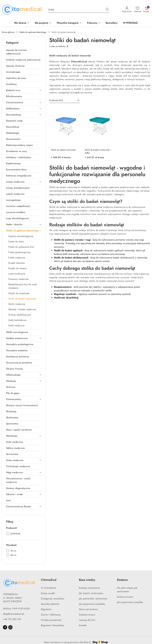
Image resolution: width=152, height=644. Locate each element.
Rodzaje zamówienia (89, 588)
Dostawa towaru (87, 615)
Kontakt (83, 625)
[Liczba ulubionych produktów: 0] (138, 10)
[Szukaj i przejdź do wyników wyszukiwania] (107, 10)
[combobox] (65, 100)
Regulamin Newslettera (53, 625)
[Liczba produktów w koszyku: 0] (146, 10)
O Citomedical (48, 588)
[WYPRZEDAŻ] (130, 23)
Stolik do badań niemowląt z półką (98, 151)
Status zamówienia (88, 609)
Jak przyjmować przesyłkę (92, 604)
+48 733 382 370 (12, 619)
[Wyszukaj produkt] (79, 10)
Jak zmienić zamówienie (91, 593)
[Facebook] (5, 627)
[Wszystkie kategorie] (69, 23)
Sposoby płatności (50, 604)
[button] (94, 23)
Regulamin (46, 609)
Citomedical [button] (49, 580)
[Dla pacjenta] (43, 23)
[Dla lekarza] (22, 23)
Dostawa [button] (122, 580)
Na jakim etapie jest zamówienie (127, 590)
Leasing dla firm (87, 620)
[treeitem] (24, 52)
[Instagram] (10, 627)
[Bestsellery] (112, 23)
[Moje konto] (127, 10)
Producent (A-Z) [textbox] (56, 100)
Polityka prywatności (51, 620)
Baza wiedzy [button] (87, 580)
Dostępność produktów (53, 599)
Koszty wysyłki (48, 593)
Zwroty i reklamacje (51, 615)
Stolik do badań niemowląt (63, 150)
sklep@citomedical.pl (14, 614)
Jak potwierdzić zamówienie (93, 599)
